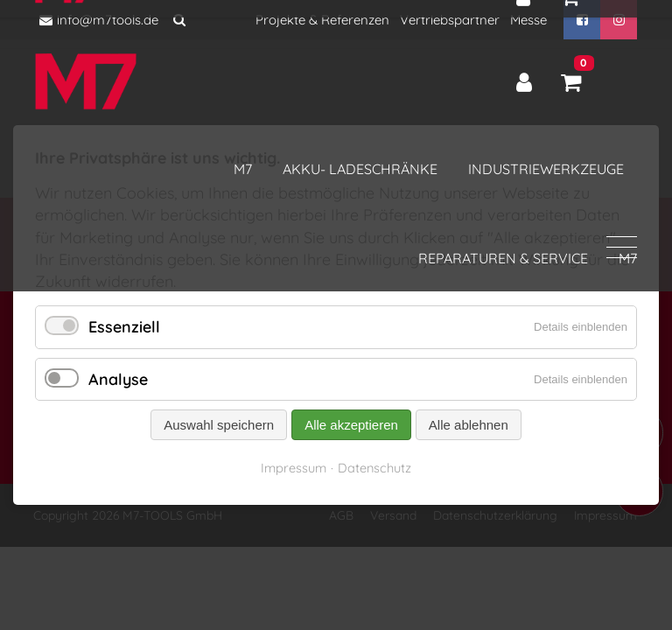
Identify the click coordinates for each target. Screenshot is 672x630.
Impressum (294, 468)
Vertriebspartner (450, 20)
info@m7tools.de (99, 20)
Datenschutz (374, 468)
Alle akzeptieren (351, 425)
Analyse (118, 379)
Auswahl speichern (219, 425)
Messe (528, 20)
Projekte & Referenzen (322, 20)
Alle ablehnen (469, 425)
